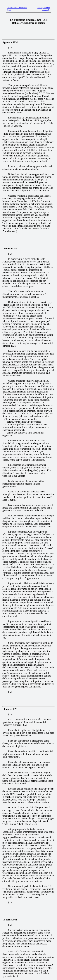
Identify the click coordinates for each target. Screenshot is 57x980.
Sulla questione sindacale (43, 9)
